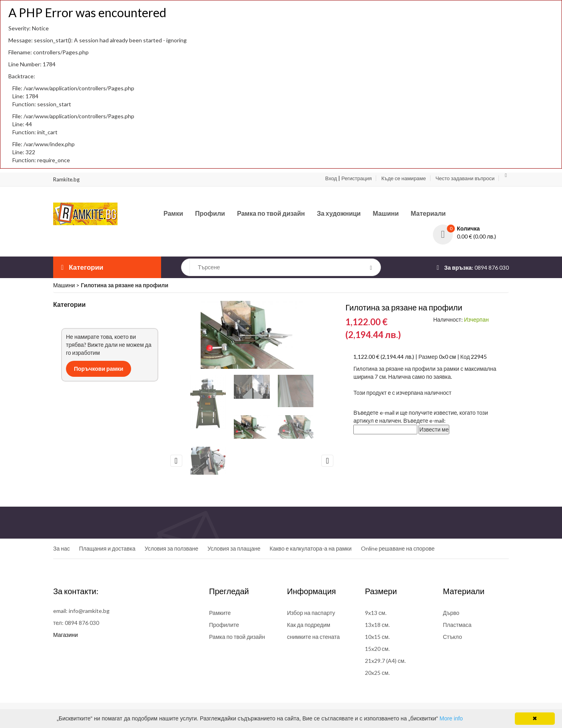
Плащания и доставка (107, 548)
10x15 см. (377, 637)
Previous (176, 461)
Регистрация (357, 178)
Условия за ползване (171, 548)
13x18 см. (377, 625)
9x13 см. (376, 613)
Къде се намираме (404, 178)
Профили (210, 213)
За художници (339, 213)
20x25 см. (377, 673)
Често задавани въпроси (465, 178)
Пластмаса (457, 625)
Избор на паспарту (311, 613)
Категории (82, 267)
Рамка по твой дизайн (271, 213)
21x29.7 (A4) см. (385, 661)
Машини (386, 213)
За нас (62, 548)
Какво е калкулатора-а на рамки (311, 548)
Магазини (66, 635)
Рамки (173, 213)
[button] (471, 229)
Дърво (451, 613)
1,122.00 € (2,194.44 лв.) (384, 357)
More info (451, 718)
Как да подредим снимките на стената (313, 631)
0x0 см (447, 357)
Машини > (67, 285)
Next (327, 461)
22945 (479, 357)
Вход (331, 178)
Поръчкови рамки (99, 369)
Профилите (224, 625)
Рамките (220, 613)
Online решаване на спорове (398, 548)
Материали (428, 213)
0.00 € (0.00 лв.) (476, 236)
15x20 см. (377, 649)
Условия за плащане (234, 548)
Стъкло (452, 637)
